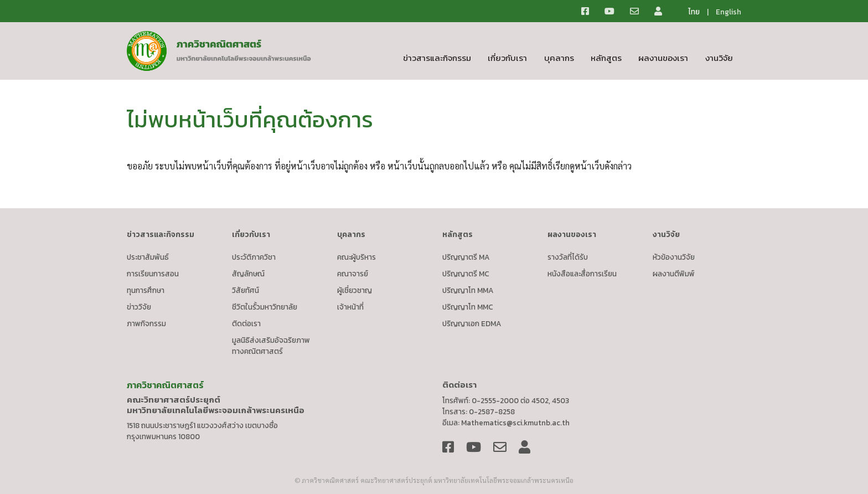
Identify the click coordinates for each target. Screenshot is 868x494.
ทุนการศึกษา (146, 290)
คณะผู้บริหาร (356, 257)
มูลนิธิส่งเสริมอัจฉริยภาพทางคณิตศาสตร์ (271, 346)
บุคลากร (559, 58)
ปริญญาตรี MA (466, 257)
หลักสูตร (606, 58)
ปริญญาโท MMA (468, 290)
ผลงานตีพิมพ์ (674, 274)
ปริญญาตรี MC (466, 274)
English (728, 12)
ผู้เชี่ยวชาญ (355, 290)
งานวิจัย (719, 58)
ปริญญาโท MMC (468, 307)
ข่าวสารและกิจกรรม (437, 58)
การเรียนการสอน (153, 274)
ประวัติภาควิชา (254, 257)
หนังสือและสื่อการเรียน (582, 274)
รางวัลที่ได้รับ (568, 257)
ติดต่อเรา (246, 323)
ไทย (694, 12)
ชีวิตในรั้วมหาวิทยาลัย (265, 307)
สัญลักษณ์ (248, 274)
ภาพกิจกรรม (146, 323)
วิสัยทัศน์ (246, 290)
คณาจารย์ (353, 274)
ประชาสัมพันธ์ (148, 257)
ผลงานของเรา (663, 58)
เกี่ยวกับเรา (507, 58)
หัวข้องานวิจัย (674, 257)
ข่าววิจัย (139, 307)
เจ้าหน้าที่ (350, 307)
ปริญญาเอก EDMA (472, 323)
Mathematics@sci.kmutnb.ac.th (515, 423)
